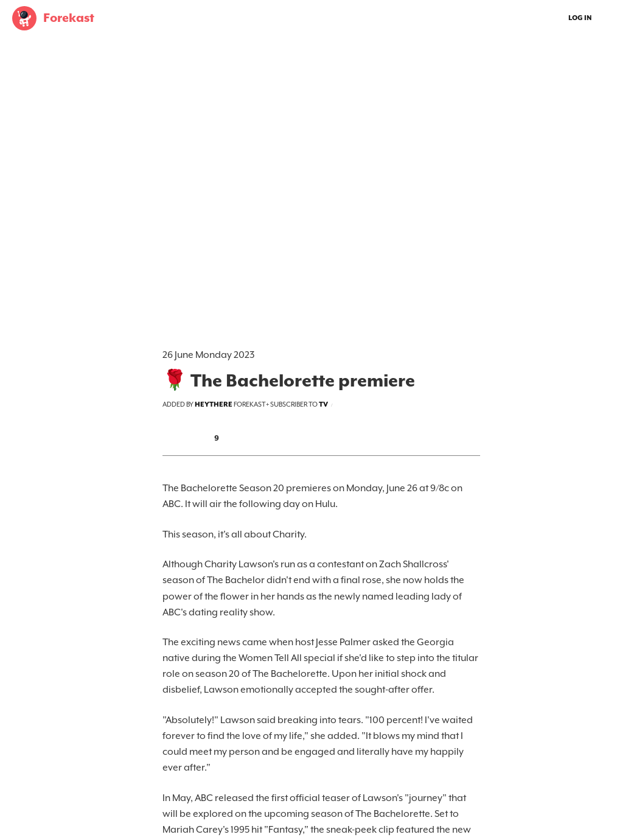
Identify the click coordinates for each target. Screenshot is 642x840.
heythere (214, 404)
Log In (580, 18)
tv (323, 404)
